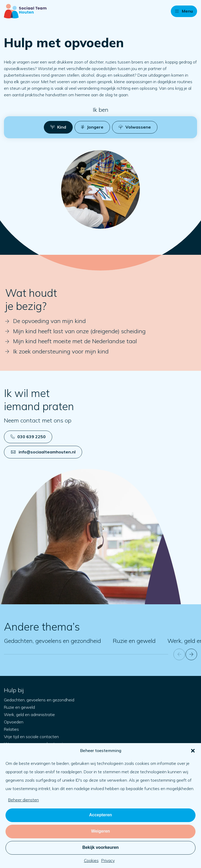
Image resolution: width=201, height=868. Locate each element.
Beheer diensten (23, 800)
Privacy (108, 860)
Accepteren (100, 815)
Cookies (91, 860)
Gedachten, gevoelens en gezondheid (52, 641)
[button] (193, 751)
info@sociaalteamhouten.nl (43, 452)
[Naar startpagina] (25, 11)
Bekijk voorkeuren (101, 847)
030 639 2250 (28, 437)
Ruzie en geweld (134, 641)
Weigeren (100, 831)
